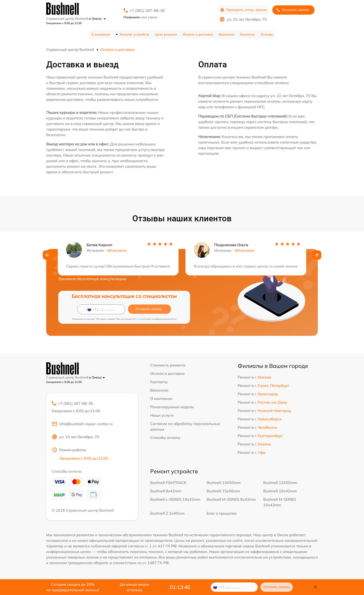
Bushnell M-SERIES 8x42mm (231, 499)
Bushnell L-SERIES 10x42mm (175, 499)
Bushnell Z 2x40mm (167, 513)
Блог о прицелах (222, 513)
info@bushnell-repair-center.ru (82, 424)
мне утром (140, 17)
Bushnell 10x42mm (280, 491)
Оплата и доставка (198, 34)
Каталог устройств (134, 34)
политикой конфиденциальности (158, 319)
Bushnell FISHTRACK (168, 483)
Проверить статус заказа (243, 10)
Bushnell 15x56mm (223, 491)
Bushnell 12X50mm (280, 483)
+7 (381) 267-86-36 (147, 10)
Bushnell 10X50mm (224, 483)
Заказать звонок (292, 10)
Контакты (247, 34)
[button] (47, 255)
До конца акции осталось (135, 587)
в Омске (97, 19)
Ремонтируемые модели (172, 407)
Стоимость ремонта (168, 365)
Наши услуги (162, 415)
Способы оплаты (165, 438)
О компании (101, 34)
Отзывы (267, 34)
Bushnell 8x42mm (166, 491)
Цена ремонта (166, 34)
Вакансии (226, 34)
